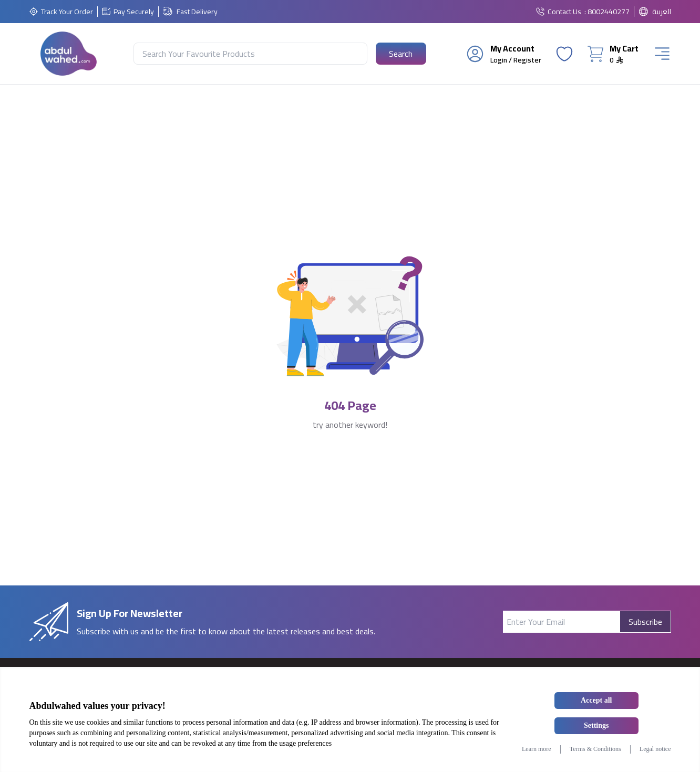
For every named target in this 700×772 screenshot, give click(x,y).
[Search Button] (401, 54)
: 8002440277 (607, 12)
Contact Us (564, 12)
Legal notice (655, 749)
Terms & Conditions (595, 749)
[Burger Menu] (662, 54)
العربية (662, 12)
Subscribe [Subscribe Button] (645, 622)
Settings (596, 725)
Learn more (537, 749)
